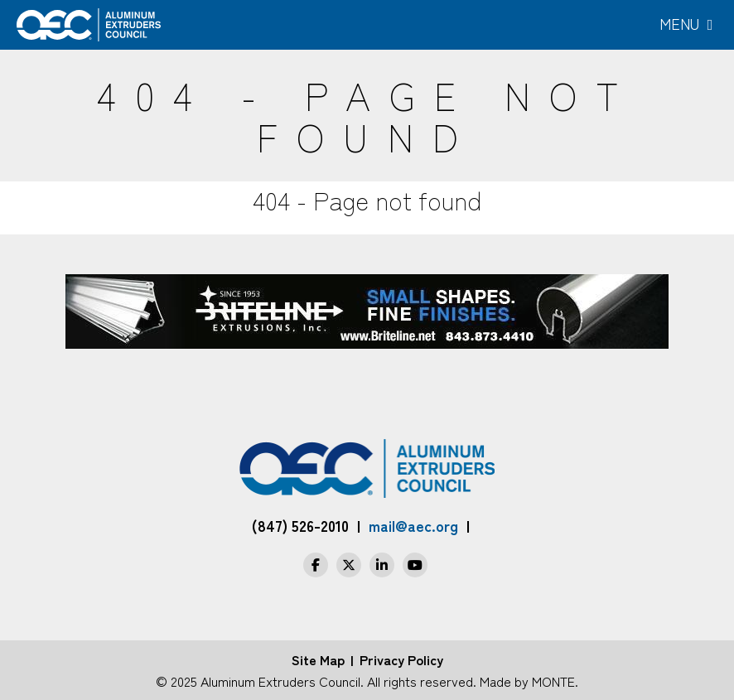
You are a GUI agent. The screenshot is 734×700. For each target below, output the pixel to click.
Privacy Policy (401, 659)
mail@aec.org (413, 525)
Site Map (318, 659)
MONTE (553, 681)
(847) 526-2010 (300, 525)
